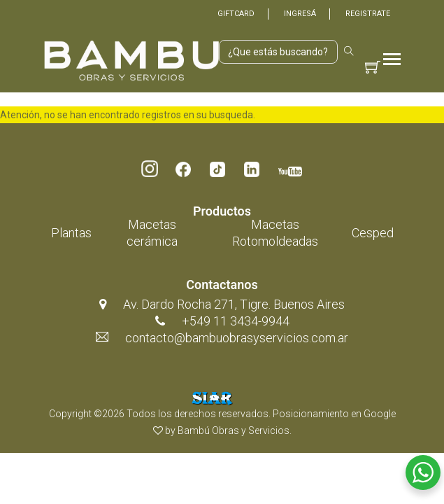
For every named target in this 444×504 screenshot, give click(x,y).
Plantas (71, 233)
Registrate (368, 14)
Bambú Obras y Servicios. (235, 430)
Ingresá (300, 14)
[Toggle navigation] (392, 61)
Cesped (373, 233)
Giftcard (236, 14)
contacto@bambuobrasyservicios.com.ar (237, 338)
